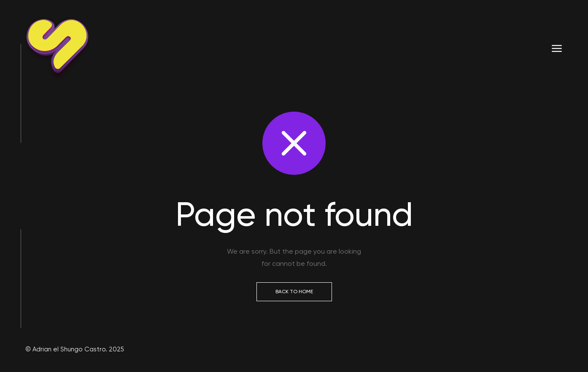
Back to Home (294, 292)
